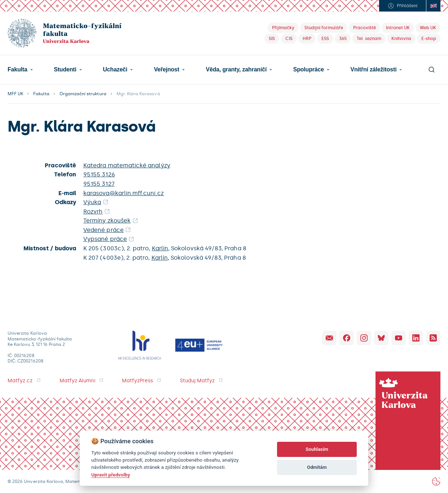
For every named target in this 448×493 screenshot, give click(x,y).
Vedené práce (104, 230)
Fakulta (17, 70)
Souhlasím (317, 449)
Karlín (160, 248)
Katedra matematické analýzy (127, 165)
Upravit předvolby (111, 475)
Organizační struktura (83, 94)
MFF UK (15, 94)
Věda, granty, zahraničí (236, 70)
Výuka (92, 202)
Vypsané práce (105, 239)
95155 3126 (99, 174)
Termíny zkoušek (107, 221)
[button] (20, 70)
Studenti (65, 70)
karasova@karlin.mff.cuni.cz (124, 193)
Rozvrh (93, 212)
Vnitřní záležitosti (373, 70)
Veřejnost (167, 70)
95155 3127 (99, 184)
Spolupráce (309, 70)
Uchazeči (115, 70)
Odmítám (317, 467)
